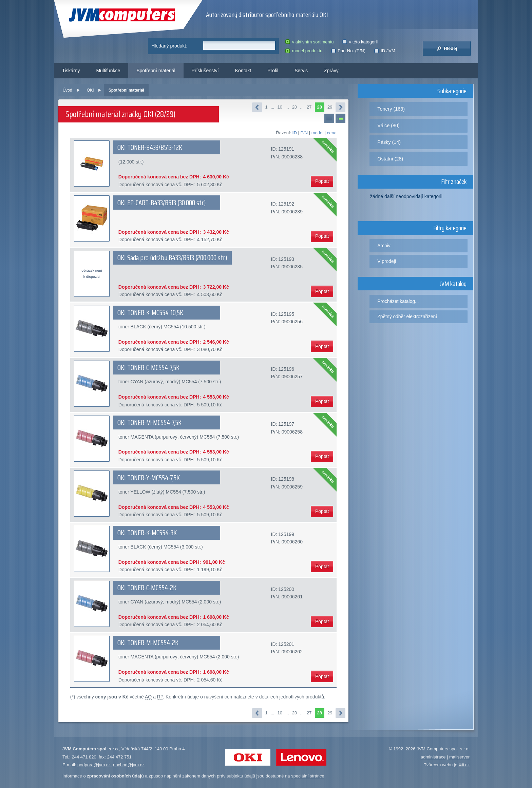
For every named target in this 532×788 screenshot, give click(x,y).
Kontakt (243, 71)
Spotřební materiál (156, 71)
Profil (273, 71)
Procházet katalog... (398, 301)
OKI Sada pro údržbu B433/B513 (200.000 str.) (172, 258)
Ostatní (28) (390, 159)
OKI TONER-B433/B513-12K (150, 148)
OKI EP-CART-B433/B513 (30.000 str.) (161, 203)
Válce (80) (388, 126)
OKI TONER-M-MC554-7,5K (149, 423)
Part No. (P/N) (348, 51)
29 (330, 107)
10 (280, 107)
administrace (433, 757)
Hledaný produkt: (169, 46)
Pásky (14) (389, 142)
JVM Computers (122, 15)
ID (295, 133)
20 (294, 107)
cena (332, 133)
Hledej (447, 49)
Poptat (322, 181)
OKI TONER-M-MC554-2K (148, 643)
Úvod (68, 90)
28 (320, 107)
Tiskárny (71, 71)
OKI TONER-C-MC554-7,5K (148, 368)
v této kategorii (360, 42)
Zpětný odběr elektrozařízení (407, 316)
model (317, 133)
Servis (301, 71)
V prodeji (387, 261)
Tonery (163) (391, 109)
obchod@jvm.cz (129, 765)
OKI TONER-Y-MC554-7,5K (149, 478)
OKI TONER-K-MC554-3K (147, 533)
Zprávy (331, 71)
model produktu (304, 51)
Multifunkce (108, 71)
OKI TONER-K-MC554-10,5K (150, 313)
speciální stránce (308, 776)
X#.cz (464, 765)
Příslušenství (205, 71)
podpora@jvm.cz (94, 765)
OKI (90, 90)
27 (309, 107)
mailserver (459, 757)
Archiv (384, 246)
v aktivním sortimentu (309, 42)
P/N (304, 133)
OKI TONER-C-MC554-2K (147, 588)
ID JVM (385, 51)
